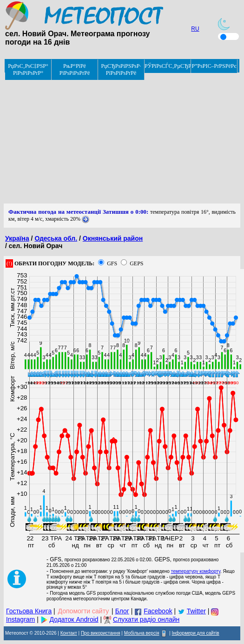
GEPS (136, 263)
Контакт (69, 633)
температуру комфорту (196, 571)
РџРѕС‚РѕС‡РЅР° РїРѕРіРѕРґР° (28, 69)
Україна (17, 238)
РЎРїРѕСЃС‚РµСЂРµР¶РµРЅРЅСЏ (168, 66)
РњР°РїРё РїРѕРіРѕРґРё (75, 69)
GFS (112, 263)
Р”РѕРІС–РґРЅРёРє (214, 66)
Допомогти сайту (84, 611)
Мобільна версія (142, 633)
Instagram (20, 619)
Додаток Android (74, 619)
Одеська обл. (56, 238)
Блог (122, 611)
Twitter (196, 611)
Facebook (158, 611)
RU (195, 29)
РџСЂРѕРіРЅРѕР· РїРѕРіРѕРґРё (121, 69)
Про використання (101, 633)
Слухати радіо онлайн (146, 619)
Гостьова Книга (29, 611)
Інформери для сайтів (196, 633)
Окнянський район (113, 238)
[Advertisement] (122, 138)
